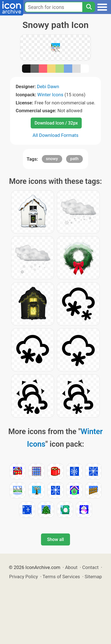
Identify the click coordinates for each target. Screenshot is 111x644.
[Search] (89, 7)
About (71, 567)
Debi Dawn (48, 86)
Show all (55, 539)
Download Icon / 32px (56, 123)
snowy (52, 159)
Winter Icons (50, 95)
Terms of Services (61, 577)
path (74, 159)
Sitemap (93, 577)
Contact (91, 567)
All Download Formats (56, 135)
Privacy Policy (24, 577)
